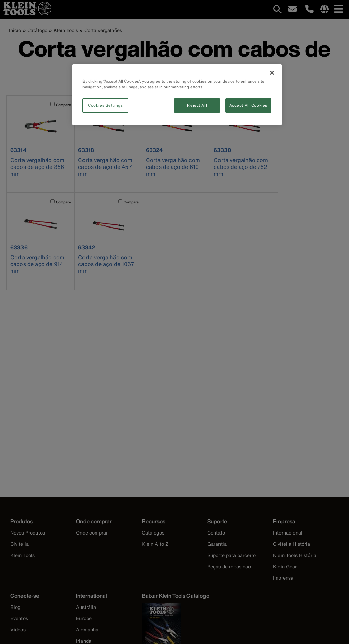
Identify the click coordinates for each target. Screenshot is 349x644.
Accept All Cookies (248, 105)
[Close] (272, 73)
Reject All (197, 105)
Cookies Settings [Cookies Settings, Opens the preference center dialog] (105, 105)
